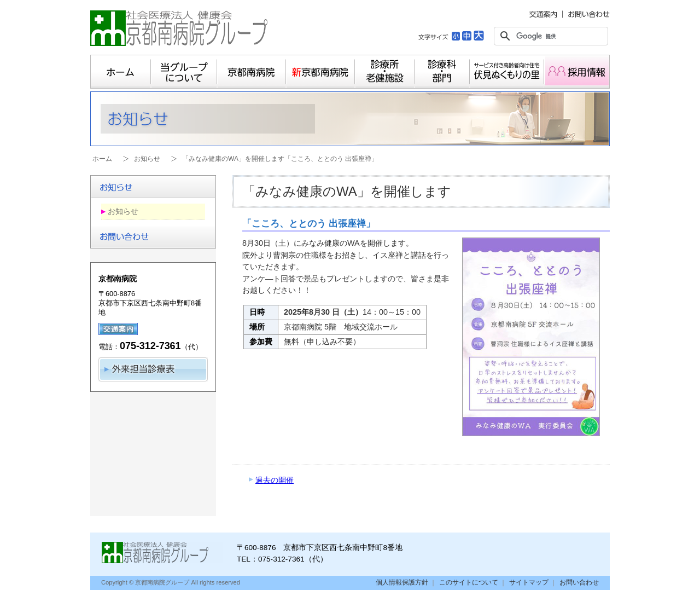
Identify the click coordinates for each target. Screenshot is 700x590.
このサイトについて (469, 582)
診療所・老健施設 (385, 72)
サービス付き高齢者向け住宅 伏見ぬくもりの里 (507, 72)
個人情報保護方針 (402, 582)
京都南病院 (252, 72)
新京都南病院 (320, 72)
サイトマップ (529, 582)
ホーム (121, 72)
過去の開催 (275, 480)
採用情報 (577, 72)
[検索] (549, 36)
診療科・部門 (442, 72)
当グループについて (184, 72)
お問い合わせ (579, 582)
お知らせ (147, 159)
